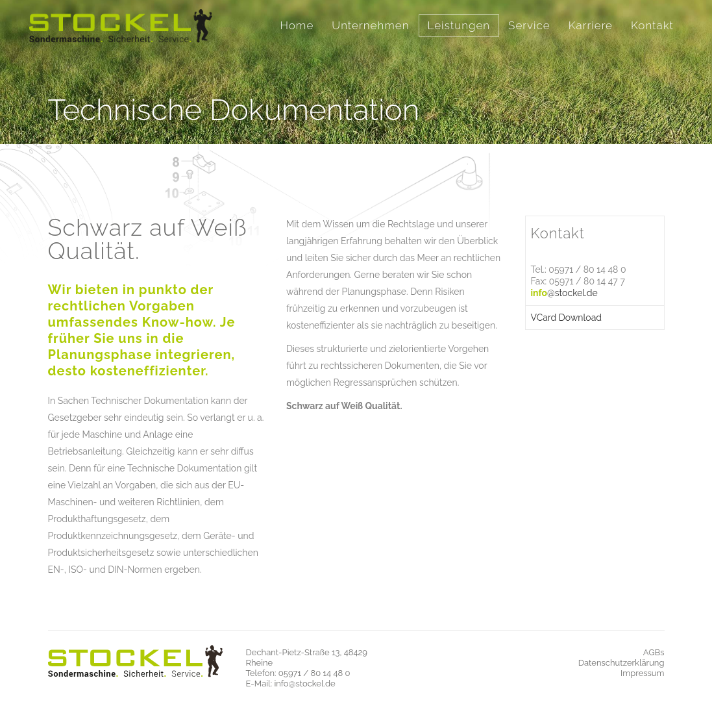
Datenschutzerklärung (621, 663)
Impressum (642, 673)
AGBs (654, 652)
